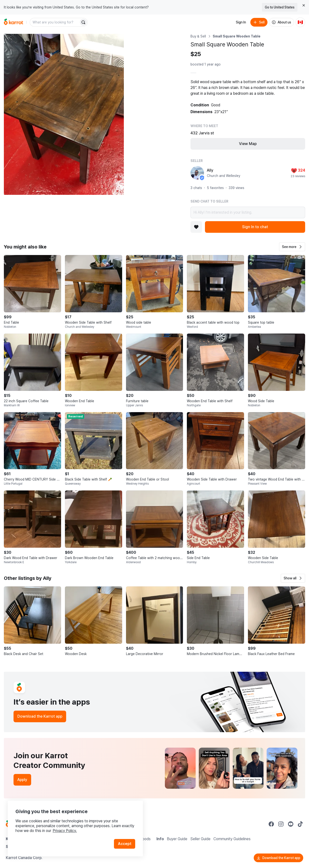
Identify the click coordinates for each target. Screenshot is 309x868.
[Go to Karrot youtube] (291, 824)
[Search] (83, 22)
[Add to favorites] (196, 227)
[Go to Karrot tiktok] (300, 824)
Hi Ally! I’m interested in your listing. (248, 212)
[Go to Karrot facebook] (271, 824)
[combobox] (55, 22)
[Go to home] (14, 22)
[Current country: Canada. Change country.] (300, 22)
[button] (292, 247)
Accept (125, 844)
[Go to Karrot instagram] (281, 824)
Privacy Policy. (65, 831)
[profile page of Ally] (197, 173)
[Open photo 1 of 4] (64, 114)
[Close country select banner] (304, 5)
